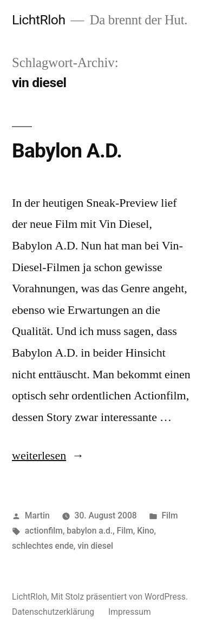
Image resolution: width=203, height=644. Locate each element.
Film (169, 515)
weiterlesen (39, 456)
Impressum (130, 612)
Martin (37, 515)
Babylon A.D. (67, 151)
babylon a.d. (90, 531)
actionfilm (44, 531)
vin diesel (95, 546)
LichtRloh (39, 20)
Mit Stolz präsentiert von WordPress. (119, 597)
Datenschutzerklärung (53, 612)
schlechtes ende (43, 546)
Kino (145, 531)
